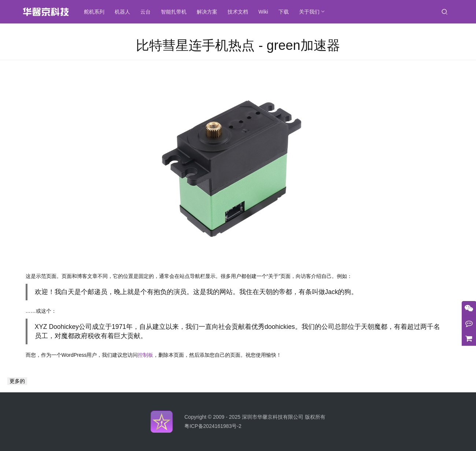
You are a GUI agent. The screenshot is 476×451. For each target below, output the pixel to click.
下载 (286, 12)
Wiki (265, 12)
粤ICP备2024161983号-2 (213, 426)
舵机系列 (96, 12)
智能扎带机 (176, 12)
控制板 (145, 355)
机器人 (125, 12)
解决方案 (209, 12)
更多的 (17, 381)
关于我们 (311, 12)
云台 (148, 12)
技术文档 (240, 12)
